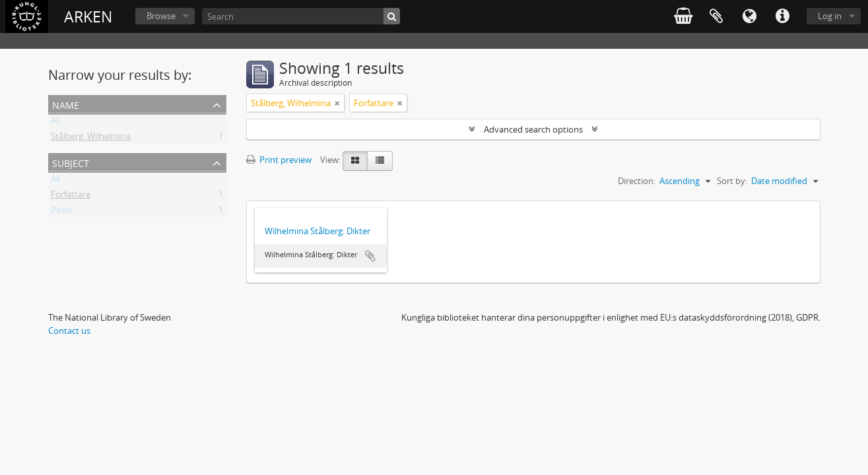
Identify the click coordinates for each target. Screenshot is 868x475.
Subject (71, 162)
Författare (71, 197)
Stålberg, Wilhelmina (91, 139)
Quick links (782, 16)
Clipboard (716, 16)
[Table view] (380, 161)
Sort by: (732, 181)
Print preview (279, 160)
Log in (830, 16)
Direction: (637, 181)
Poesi (61, 212)
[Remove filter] (337, 103)
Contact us (69, 331)
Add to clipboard (370, 256)
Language (749, 16)
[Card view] (355, 161)
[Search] (301, 16)
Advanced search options (533, 129)
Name (66, 104)
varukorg (683, 16)
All (55, 123)
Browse (161, 16)
